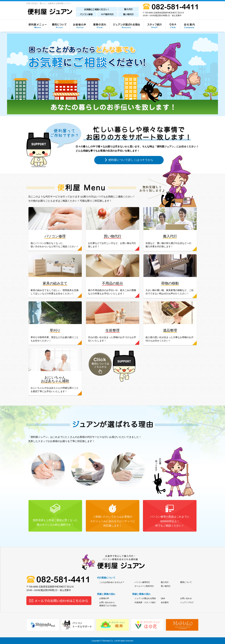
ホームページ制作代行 (144, 586)
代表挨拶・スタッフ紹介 (145, 602)
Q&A (163, 598)
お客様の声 (104, 598)
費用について (186, 582)
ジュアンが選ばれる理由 (145, 598)
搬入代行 (165, 582)
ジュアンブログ (187, 602)
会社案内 (165, 602)
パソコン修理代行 (142, 582)
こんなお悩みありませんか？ (112, 582)
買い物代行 (166, 586)
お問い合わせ (186, 598)
